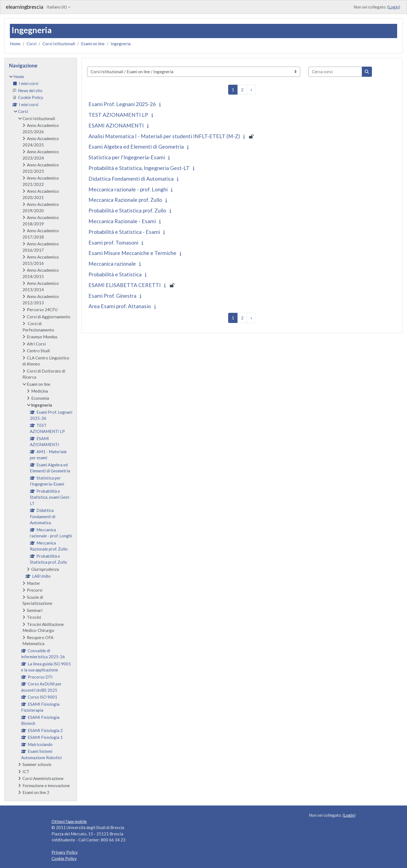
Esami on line (93, 44)
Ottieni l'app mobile (69, 821)
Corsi (31, 44)
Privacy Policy (65, 852)
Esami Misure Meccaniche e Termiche (132, 253)
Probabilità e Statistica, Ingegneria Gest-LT (139, 168)
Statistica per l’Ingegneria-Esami (127, 157)
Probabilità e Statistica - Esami (124, 232)
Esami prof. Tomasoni (113, 242)
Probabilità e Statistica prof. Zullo (127, 210)
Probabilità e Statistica (115, 274)
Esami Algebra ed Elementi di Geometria (136, 147)
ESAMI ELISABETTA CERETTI (125, 285)
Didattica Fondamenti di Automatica (131, 179)
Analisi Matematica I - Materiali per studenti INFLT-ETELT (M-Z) (164, 136)
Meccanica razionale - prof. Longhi (128, 189)
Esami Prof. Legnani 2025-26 (122, 104)
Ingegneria (121, 44)
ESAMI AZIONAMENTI (116, 125)
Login (394, 7)
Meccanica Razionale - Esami (122, 221)
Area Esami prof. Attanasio (120, 306)
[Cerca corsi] (335, 72)
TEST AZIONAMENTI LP (118, 115)
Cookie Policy (64, 858)
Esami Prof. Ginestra (112, 296)
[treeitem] (41, 435)
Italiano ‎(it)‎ (57, 7)
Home (15, 44)
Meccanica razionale (112, 264)
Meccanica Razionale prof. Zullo (125, 200)
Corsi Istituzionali (59, 44)
